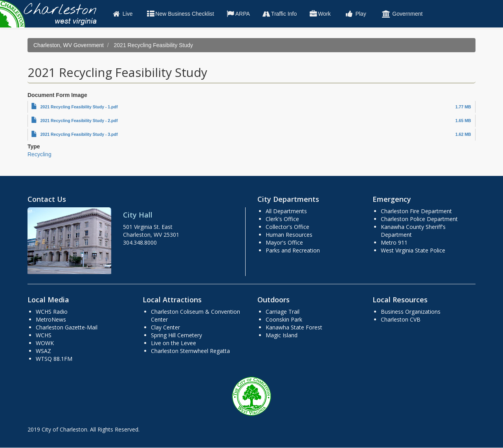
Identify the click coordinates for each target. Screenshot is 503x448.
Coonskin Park (284, 319)
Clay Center (165, 327)
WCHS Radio (52, 312)
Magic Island (282, 335)
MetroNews (51, 319)
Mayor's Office (284, 242)
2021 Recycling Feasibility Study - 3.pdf (79, 134)
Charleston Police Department (419, 219)
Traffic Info (279, 14)
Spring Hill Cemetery (176, 335)
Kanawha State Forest (294, 327)
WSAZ (43, 351)
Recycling (39, 154)
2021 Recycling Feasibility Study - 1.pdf (79, 107)
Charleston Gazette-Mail (67, 327)
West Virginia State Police (413, 250)
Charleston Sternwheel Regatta (190, 351)
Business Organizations (411, 312)
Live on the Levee (173, 343)
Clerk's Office (282, 219)
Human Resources (289, 235)
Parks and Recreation (293, 250)
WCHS (44, 335)
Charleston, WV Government (69, 45)
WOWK (45, 343)
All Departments (286, 211)
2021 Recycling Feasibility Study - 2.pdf (79, 121)
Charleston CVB (401, 319)
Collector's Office (287, 227)
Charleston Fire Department (416, 211)
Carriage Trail (283, 312)
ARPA (238, 14)
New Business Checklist (180, 14)
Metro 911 (394, 242)
